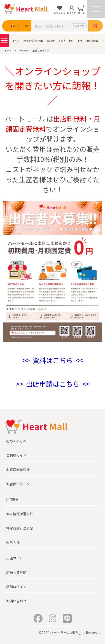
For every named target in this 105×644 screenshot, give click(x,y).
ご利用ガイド (16, 455)
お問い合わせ (16, 601)
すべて (16, 41)
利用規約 (13, 499)
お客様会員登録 (18, 470)
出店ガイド (15, 558)
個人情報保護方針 (20, 514)
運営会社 (13, 542)
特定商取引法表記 (20, 528)
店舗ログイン (16, 586)
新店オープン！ (56, 41)
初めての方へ (16, 441)
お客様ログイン (18, 484)
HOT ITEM (76, 41)
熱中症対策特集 (33, 41)
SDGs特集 (92, 41)
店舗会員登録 (16, 572)
